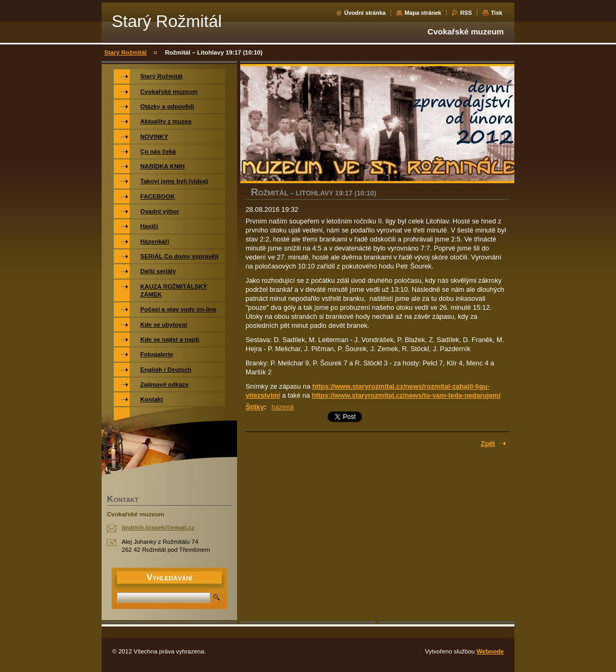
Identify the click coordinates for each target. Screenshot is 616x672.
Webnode (490, 651)
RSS (466, 13)
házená (283, 407)
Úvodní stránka (365, 13)
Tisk (496, 13)
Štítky (255, 407)
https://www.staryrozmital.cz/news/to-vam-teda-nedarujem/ (406, 395)
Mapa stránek (423, 13)
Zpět (488, 443)
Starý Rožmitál (125, 52)
